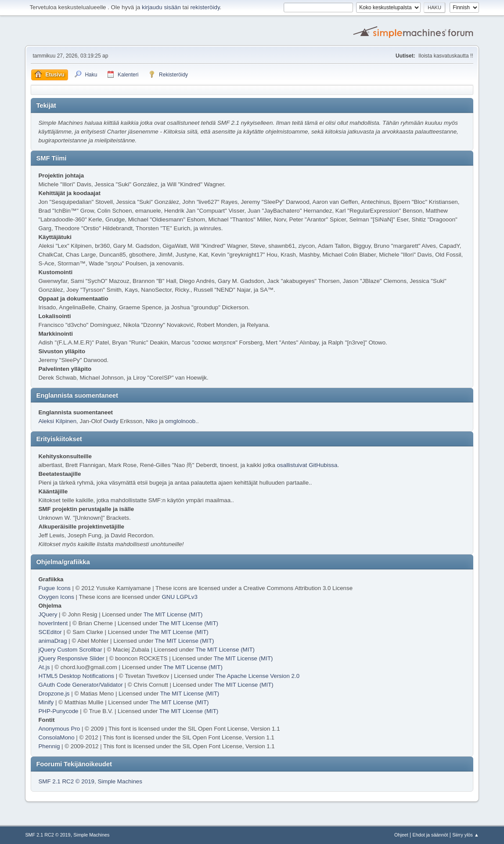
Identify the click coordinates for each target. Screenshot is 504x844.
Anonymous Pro (59, 729)
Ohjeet (401, 835)
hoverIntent (53, 623)
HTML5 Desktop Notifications (76, 676)
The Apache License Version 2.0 (257, 676)
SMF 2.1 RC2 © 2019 (66, 781)
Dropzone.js (54, 694)
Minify (46, 702)
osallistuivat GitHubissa (307, 465)
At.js (44, 667)
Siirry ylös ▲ (465, 835)
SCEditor (50, 632)
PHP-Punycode (58, 711)
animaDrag (52, 641)
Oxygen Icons (56, 597)
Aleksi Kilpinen (57, 421)
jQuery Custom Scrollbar (70, 650)
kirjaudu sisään (161, 7)
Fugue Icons (54, 588)
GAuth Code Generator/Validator (80, 685)
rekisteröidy (205, 7)
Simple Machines (120, 781)
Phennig (49, 746)
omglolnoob (180, 421)
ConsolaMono (56, 737)
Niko (152, 421)
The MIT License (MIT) (173, 614)
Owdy (111, 421)
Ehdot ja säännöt (430, 835)
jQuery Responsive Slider (71, 658)
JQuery (48, 614)
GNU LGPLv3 (179, 597)
